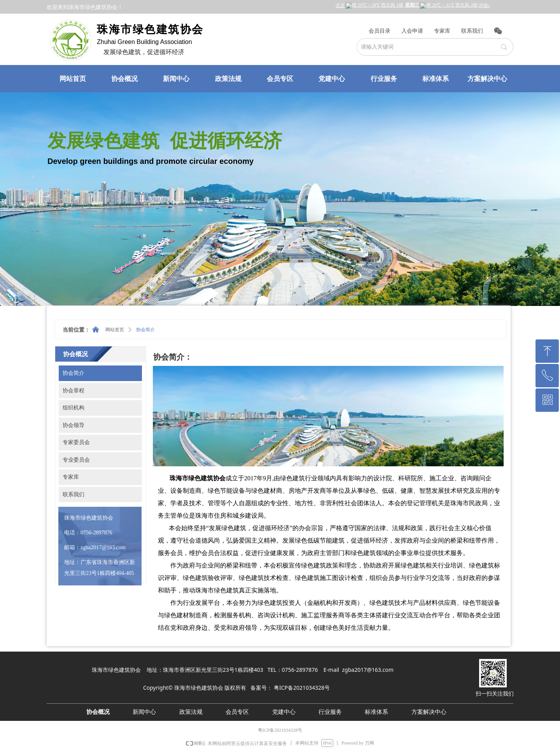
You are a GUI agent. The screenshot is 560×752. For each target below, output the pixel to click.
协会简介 (145, 330)
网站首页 (115, 330)
